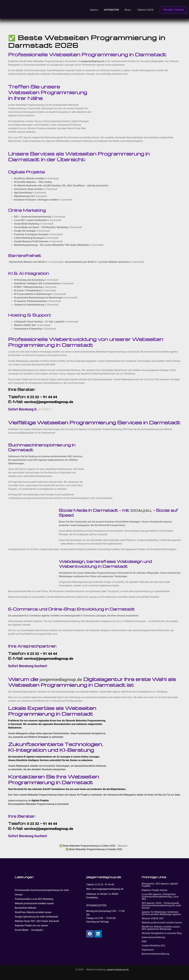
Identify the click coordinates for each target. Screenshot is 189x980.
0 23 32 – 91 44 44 (42, 397)
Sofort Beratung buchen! (28, 666)
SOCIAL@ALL (141, 511)
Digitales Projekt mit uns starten (31, 926)
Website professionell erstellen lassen (34, 903)
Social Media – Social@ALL (29, 930)
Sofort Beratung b (22, 409)
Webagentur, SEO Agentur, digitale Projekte (160, 885)
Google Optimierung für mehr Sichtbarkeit (36, 917)
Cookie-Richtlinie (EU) (153, 946)
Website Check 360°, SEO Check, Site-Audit (37, 921)
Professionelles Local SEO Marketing (34, 899)
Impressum (148, 950)
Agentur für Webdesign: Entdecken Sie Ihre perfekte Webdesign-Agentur (161, 913)
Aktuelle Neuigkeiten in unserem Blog (162, 933)
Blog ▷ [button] (128, 10)
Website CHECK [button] (146, 10)
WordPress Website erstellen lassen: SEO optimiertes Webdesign (161, 928)
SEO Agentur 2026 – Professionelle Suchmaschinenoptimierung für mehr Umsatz (161, 905)
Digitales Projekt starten (154, 890)
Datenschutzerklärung (153, 937)
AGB (144, 941)
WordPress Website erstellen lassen (33, 912)
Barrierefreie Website (25, 908)
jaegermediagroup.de (61, 679)
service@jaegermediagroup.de (49, 402)
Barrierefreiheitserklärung (155, 954)
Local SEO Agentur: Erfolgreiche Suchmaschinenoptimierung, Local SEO (160, 897)
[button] (114, 8)
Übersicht (123, 846)
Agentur (94, 10)
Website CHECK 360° (153, 918)
